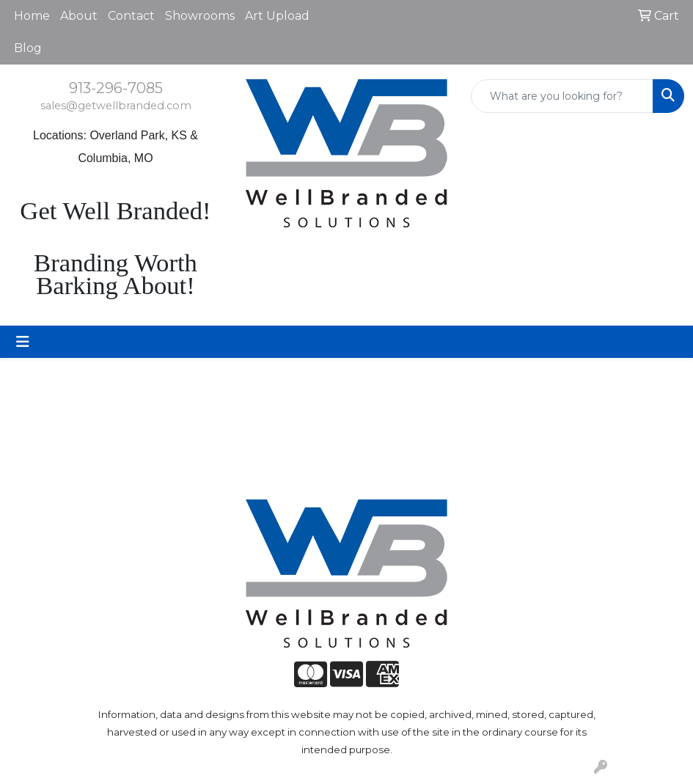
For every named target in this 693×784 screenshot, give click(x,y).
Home (32, 16)
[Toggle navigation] (23, 342)
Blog (28, 48)
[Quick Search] (562, 96)
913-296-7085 (116, 88)
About (79, 16)
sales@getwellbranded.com (116, 106)
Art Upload (277, 16)
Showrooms (200, 16)
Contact (131, 16)
